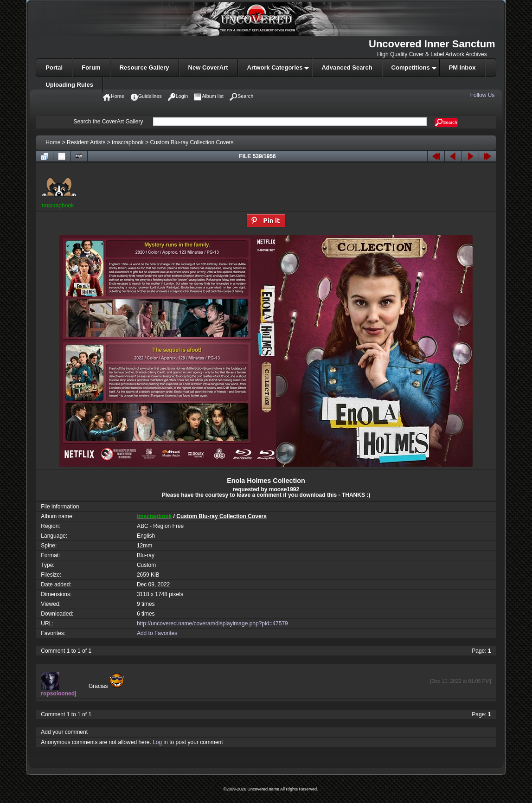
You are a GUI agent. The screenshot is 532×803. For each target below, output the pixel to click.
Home (53, 142)
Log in (160, 742)
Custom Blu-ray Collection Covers (192, 142)
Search (446, 122)
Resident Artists (86, 142)
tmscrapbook (128, 142)
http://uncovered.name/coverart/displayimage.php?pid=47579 (212, 623)
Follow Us (483, 95)
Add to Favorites (157, 633)
